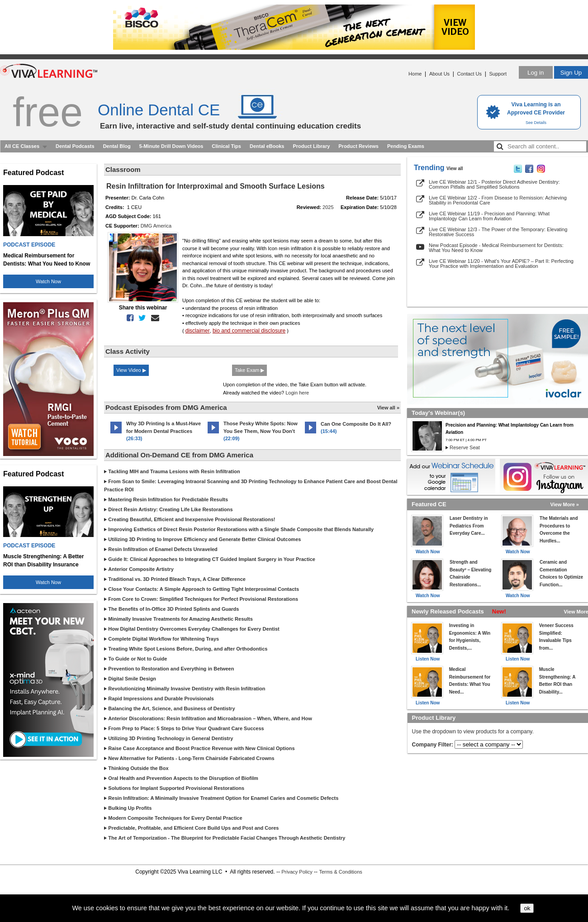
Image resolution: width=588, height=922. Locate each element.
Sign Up (571, 73)
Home (415, 74)
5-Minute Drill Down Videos (171, 146)
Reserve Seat (465, 447)
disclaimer (198, 331)
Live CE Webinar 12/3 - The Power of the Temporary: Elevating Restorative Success (498, 232)
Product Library (311, 146)
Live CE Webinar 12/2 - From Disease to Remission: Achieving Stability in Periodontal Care (498, 200)
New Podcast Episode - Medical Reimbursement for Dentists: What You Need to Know (496, 248)
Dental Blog (117, 146)
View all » (388, 408)
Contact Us (469, 74)
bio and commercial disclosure (249, 331)
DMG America (156, 226)
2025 (328, 207)
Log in (536, 73)
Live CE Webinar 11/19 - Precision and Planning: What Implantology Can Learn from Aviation (489, 216)
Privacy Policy (297, 872)
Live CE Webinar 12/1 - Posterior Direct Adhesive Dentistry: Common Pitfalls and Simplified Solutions (494, 184)
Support (498, 74)
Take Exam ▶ (249, 370)
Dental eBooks (267, 146)
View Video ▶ (131, 370)
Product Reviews (358, 146)
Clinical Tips (226, 146)
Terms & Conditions (340, 872)
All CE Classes (22, 146)
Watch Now (48, 281)
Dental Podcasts (75, 146)
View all (455, 169)
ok (527, 908)
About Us (439, 74)
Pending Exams (406, 146)
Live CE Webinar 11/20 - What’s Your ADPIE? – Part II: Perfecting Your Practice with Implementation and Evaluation (501, 264)
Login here (297, 393)
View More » (565, 504)
